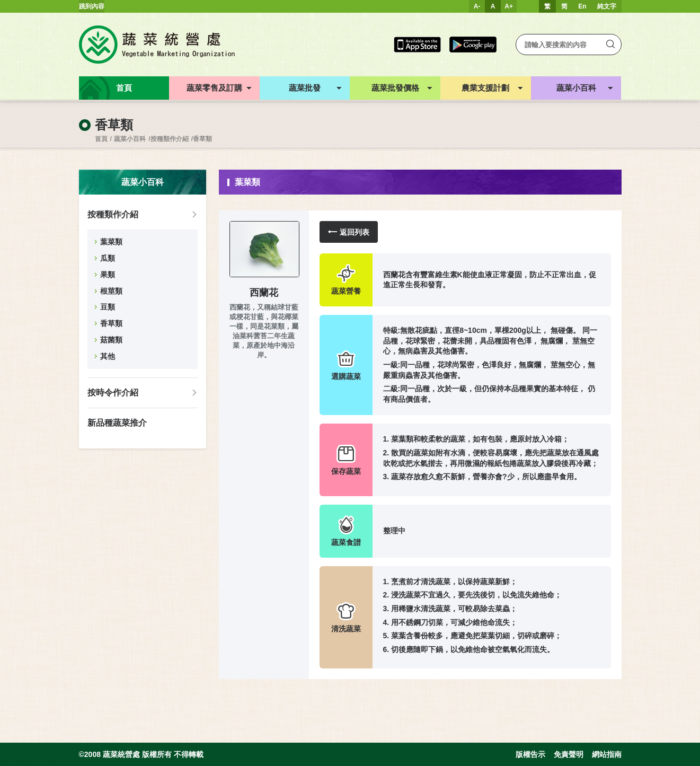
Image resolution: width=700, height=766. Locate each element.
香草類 (202, 139)
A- (477, 6)
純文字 (607, 6)
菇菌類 (111, 340)
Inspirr (51, 762)
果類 (108, 275)
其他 (108, 356)
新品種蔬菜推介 (117, 423)
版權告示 (530, 754)
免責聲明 (569, 754)
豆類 (108, 307)
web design (16, 762)
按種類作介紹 (170, 139)
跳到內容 (92, 6)
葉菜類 (111, 242)
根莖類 (111, 291)
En (582, 6)
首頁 (101, 139)
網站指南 (607, 754)
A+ (509, 6)
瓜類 (108, 258)
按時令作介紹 (113, 393)
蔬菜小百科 (130, 139)
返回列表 (349, 232)
